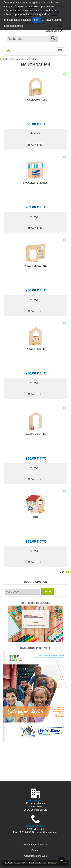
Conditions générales (35, 856)
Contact (35, 850)
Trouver (47, 591)
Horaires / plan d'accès (36, 845)
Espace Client (54, 31)
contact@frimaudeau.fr (46, 832)
